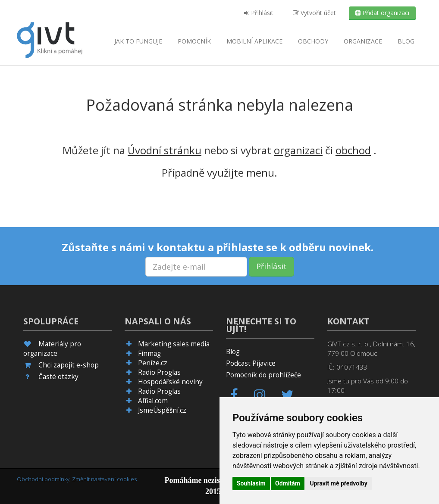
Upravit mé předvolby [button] (338, 483)
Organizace (363, 41)
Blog (406, 41)
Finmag (149, 353)
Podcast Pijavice (251, 363)
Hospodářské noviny (170, 382)
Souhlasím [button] (251, 483)
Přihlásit (259, 13)
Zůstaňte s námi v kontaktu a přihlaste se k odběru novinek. (218, 247)
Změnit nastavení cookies (104, 479)
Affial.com (153, 401)
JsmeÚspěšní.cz (162, 410)
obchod (353, 150)
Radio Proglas (159, 372)
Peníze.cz (153, 363)
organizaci (298, 150)
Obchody (313, 41)
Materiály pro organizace (52, 349)
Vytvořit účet (314, 13)
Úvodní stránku (165, 150)
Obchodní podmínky (43, 479)
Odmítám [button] (288, 483)
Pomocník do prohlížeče (263, 375)
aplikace (254, 41)
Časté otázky (58, 377)
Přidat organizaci (382, 13)
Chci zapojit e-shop (69, 365)
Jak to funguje (138, 41)
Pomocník (194, 41)
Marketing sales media (174, 344)
